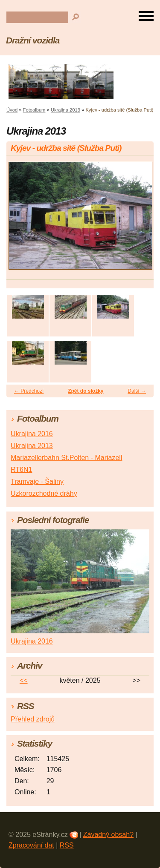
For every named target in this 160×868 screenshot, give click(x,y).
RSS (67, 845)
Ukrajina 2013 (65, 110)
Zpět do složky (86, 391)
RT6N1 (21, 470)
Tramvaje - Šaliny (37, 481)
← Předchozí (29, 391)
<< (24, 680)
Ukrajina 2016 (32, 434)
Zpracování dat (31, 845)
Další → (137, 391)
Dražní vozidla (33, 40)
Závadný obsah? (108, 835)
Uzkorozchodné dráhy (44, 493)
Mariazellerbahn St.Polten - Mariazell (66, 458)
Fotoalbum (34, 110)
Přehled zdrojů (33, 719)
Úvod (12, 110)
